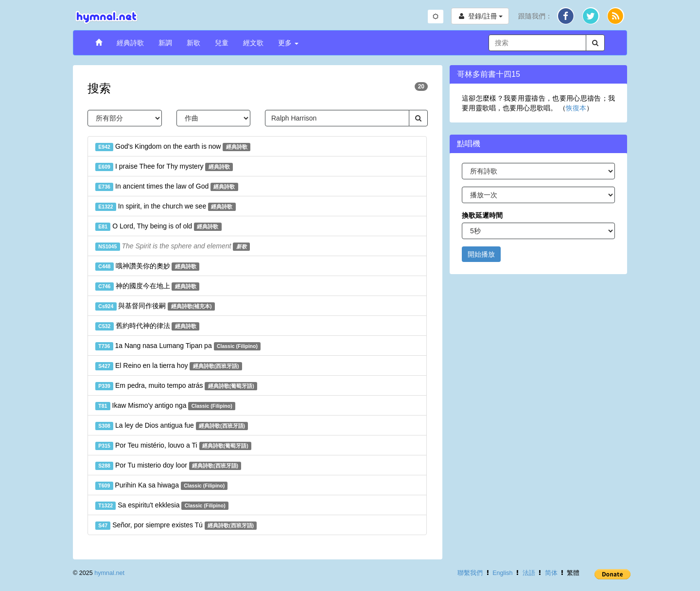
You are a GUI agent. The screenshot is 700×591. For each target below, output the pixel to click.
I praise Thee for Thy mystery (164, 167)
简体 (551, 573)
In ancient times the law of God (167, 187)
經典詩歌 (130, 43)
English (502, 573)
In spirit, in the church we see (166, 207)
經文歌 (253, 43)
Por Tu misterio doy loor (168, 466)
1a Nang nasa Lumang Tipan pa (178, 346)
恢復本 (576, 108)
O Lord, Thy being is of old (158, 226)
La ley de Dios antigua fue (172, 426)
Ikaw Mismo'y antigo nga (165, 406)
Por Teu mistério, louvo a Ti (173, 446)
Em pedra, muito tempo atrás (176, 386)
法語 (529, 573)
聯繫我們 (470, 573)
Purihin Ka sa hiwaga (161, 486)
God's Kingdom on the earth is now (173, 147)
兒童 (222, 43)
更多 (288, 43)
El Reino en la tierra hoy (169, 366)
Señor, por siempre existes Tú (176, 525)
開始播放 (481, 254)
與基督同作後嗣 (155, 306)
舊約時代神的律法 (147, 326)
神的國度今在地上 (147, 286)
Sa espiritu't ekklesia (162, 505)
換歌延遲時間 (482, 215)
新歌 (193, 43)
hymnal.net (109, 573)
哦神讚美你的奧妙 (147, 266)
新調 (165, 43)
